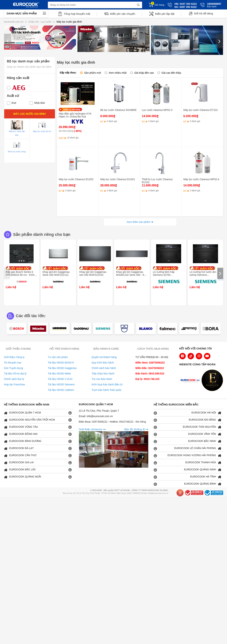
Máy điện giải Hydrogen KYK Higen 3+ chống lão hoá (75, 115)
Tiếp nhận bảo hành (103, 374)
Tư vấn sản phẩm (58, 357)
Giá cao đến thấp (171, 73)
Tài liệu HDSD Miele (59, 374)
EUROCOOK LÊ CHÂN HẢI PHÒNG (188, 448)
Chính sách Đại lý (14, 379)
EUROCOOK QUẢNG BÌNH (188, 484)
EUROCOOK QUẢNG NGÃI (38, 477)
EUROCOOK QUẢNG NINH (188, 470)
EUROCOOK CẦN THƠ (38, 456)
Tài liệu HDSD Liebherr (61, 390)
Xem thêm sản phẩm (138, 222)
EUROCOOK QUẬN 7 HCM (38, 413)
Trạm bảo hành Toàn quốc (107, 390)
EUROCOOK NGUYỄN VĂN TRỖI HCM (38, 420)
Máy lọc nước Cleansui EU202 (76, 179)
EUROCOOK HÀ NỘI (188, 413)
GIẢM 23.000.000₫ (72, 110)
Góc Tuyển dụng (14, 368)
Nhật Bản (37, 103)
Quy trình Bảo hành (103, 363)
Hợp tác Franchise (15, 384)
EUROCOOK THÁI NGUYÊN (188, 427)
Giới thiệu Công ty (14, 357)
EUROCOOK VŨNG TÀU (38, 427)
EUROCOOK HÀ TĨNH (188, 477)
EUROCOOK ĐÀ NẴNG (188, 420)
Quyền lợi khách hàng (104, 357)
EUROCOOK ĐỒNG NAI (38, 434)
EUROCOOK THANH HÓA (188, 463)
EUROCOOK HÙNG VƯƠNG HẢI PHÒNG (188, 456)
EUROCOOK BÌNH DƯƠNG (38, 441)
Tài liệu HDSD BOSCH (61, 363)
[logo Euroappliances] (191, 381)
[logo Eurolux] (213, 381)
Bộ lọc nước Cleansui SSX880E (118, 110)
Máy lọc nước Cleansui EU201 (118, 179)
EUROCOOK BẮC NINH (188, 441)
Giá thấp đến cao (144, 73)
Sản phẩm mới (93, 73)
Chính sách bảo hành (104, 368)
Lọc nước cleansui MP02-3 (157, 110)
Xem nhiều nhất (118, 73)
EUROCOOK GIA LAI (38, 463)
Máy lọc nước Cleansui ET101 (201, 110)
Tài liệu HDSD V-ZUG (60, 379)
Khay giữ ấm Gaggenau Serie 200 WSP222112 (56, 273)
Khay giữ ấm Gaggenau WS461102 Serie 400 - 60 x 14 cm (132, 275)
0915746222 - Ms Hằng (132, 422)
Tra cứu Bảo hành (102, 379)
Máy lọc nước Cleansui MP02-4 (201, 179)
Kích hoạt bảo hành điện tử (107, 384)
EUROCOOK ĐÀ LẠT (38, 448)
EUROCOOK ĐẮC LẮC (38, 470)
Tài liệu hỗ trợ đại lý (15, 374)
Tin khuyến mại (13, 363)
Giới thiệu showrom (92, 429)
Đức (12, 103)
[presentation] (8, 41)
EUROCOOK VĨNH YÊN (188, 434)
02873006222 (100, 422)
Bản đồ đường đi (136, 429)
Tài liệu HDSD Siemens (61, 384)
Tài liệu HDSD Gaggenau (62, 368)
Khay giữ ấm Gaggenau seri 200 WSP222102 (93, 273)
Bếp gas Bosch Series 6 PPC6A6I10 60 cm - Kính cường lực (20, 275)
